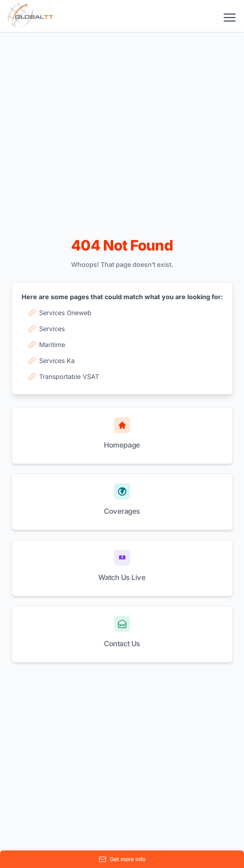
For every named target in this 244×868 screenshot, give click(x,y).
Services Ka (51, 361)
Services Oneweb (60, 313)
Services (46, 329)
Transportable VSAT (63, 377)
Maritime (47, 345)
